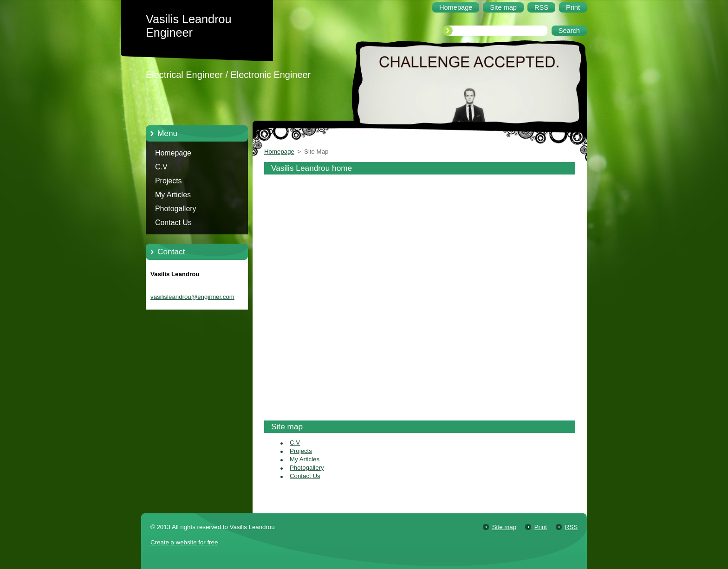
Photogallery (176, 209)
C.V (161, 167)
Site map (504, 527)
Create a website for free (184, 542)
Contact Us (173, 223)
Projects (169, 181)
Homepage (173, 153)
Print (541, 527)
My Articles (173, 195)
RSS (571, 527)
